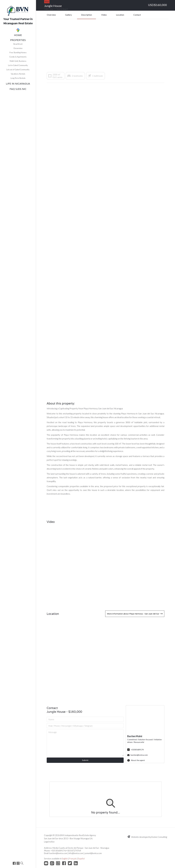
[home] (18, 13)
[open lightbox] (65, 130)
